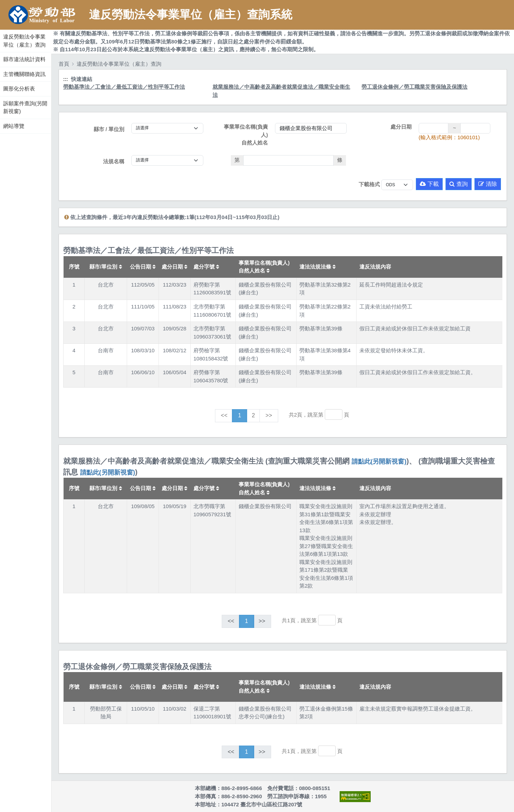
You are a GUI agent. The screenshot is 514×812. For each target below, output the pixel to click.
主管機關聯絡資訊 (24, 74)
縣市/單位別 (106, 267)
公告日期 (143, 267)
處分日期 (401, 127)
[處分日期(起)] (434, 128)
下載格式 (369, 184)
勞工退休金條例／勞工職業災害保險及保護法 (414, 87)
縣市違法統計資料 (24, 59)
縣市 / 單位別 (109, 129)
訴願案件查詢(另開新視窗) (25, 107)
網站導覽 (14, 126)
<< (224, 415)
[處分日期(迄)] (475, 128)
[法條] (289, 160)
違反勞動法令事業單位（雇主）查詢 (24, 41)
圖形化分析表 (19, 89)
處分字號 (206, 267)
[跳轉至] (334, 414)
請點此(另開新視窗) (379, 461)
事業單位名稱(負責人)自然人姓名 (246, 135)
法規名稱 (114, 161)
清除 (488, 184)
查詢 (459, 184)
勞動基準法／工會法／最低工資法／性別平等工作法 (124, 87)
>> (269, 415)
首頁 (64, 64)
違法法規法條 (318, 267)
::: (1, 28)
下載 (429, 184)
